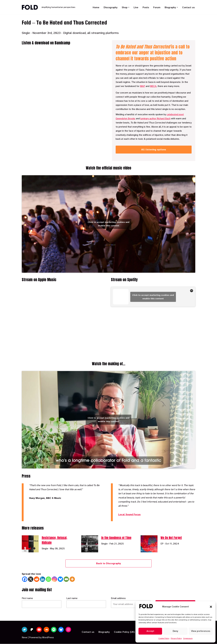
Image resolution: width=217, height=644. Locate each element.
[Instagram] (54, 579)
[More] (72, 579)
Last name (72, 598)
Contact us (188, 7)
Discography (111, 7)
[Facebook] (25, 579)
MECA (153, 87)
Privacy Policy (176, 638)
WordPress (48, 638)
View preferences (201, 631)
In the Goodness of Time (116, 538)
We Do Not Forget (171, 538)
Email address (118, 598)
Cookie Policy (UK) (124, 632)
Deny (175, 631)
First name (27, 598)
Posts (146, 7)
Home (96, 7)
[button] (211, 607)
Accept (150, 631)
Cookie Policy (164, 638)
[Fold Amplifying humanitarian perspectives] (49, 7)
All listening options (154, 150)
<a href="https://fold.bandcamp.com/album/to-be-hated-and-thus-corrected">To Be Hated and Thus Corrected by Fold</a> (63, 104)
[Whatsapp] (48, 579)
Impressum (188, 638)
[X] (31, 579)
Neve (24, 638)
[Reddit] (37, 579)
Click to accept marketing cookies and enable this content (108, 224)
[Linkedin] (43, 579)
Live (136, 7)
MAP (143, 87)
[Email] (66, 579)
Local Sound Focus (129, 515)
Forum (157, 7)
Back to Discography (108, 564)
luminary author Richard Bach (156, 119)
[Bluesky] (60, 579)
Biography (104, 632)
